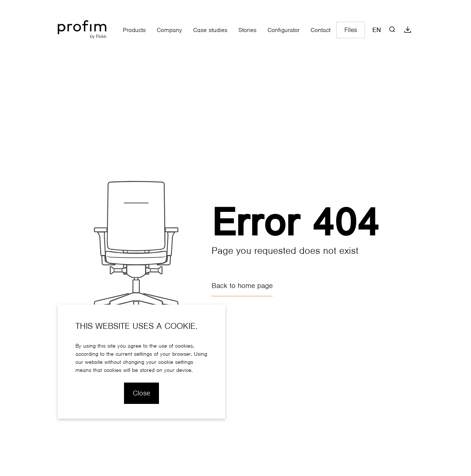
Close (141, 393)
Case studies (210, 30)
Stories (247, 30)
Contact (321, 30)
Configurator (284, 30)
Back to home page (242, 286)
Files (351, 30)
